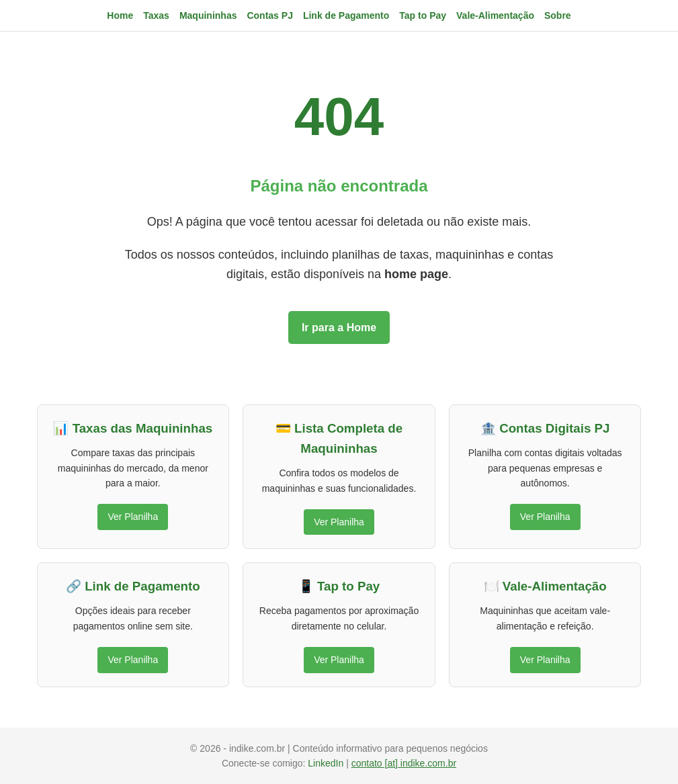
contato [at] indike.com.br (404, 763)
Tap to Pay (423, 15)
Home (120, 15)
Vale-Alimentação (495, 15)
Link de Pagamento (346, 15)
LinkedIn (327, 763)
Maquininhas (208, 15)
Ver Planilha (133, 517)
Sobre (558, 15)
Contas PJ (269, 15)
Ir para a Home (339, 328)
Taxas (156, 15)
